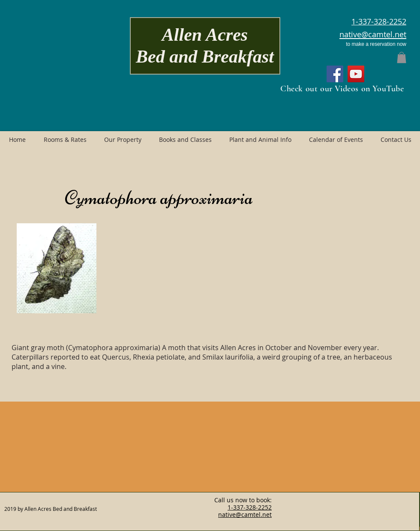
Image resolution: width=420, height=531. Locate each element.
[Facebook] (335, 74)
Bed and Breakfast (205, 57)
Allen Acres (205, 35)
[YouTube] (356, 74)
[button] (402, 57)
